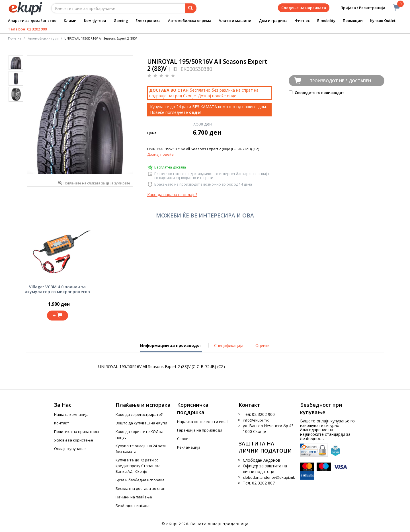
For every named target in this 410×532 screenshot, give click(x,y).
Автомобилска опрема (190, 20)
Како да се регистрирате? (139, 414)
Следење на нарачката (304, 8)
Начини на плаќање (134, 497)
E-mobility (326, 20)
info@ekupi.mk (256, 420)
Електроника (148, 20)
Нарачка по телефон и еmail (203, 422)
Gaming (121, 20)
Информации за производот (171, 348)
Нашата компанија (71, 414)
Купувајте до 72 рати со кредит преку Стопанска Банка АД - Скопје (138, 466)
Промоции (353, 20)
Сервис (184, 439)
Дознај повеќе (160, 154)
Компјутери (95, 20)
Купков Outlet (383, 20)
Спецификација (229, 345)
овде (232, 96)
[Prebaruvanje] (191, 8)
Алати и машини (235, 20)
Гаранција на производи (200, 430)
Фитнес (302, 20)
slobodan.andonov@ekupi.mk (269, 477)
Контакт (62, 423)
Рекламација (189, 447)
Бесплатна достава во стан (141, 488)
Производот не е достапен (340, 81)
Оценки (263, 345)
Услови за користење (74, 440)
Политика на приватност (77, 432)
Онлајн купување (70, 449)
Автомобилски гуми (43, 38)
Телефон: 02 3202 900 (27, 29)
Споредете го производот (316, 93)
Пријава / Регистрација (359, 8)
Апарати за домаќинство (32, 20)
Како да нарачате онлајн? (172, 195)
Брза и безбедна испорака (140, 480)
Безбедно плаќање (133, 506)
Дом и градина (273, 20)
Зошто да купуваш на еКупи (141, 423)
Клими (70, 20)
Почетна (15, 38)
